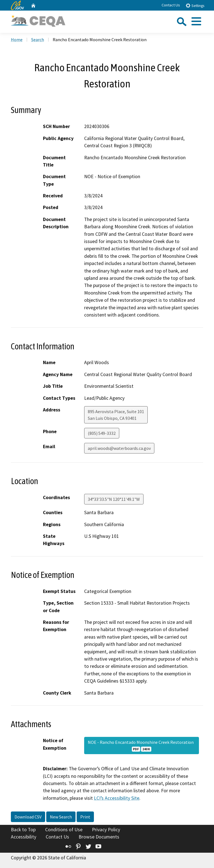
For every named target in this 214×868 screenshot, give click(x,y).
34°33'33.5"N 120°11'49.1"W (114, 499)
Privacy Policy (106, 830)
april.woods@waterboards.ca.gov (119, 448)
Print (85, 817)
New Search (61, 817)
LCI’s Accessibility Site (117, 798)
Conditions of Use (64, 830)
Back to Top (23, 830)
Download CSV (28, 817)
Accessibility (24, 837)
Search (38, 40)
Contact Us (171, 5)
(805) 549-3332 (102, 433)
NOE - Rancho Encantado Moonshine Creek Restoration (142, 746)
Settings (195, 5)
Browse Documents (99, 837)
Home (17, 40)
